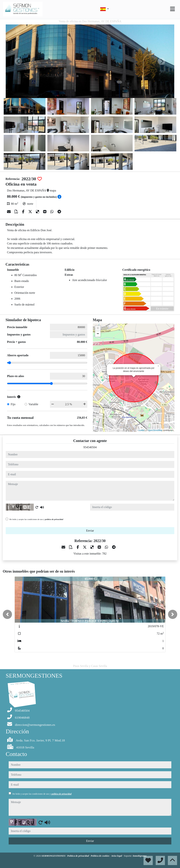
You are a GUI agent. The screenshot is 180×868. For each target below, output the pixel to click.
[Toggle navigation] (172, 9)
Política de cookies (100, 856)
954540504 (90, 447)
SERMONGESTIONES (54, 856)
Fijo (13, 404)
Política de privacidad (78, 856)
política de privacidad (54, 519)
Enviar (90, 531)
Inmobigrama (140, 856)
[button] (7, 614)
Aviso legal (117, 856)
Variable (33, 404)
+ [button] (98, 329)
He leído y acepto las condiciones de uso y (36, 519)
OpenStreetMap (155, 430)
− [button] (98, 334)
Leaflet (141, 430)
